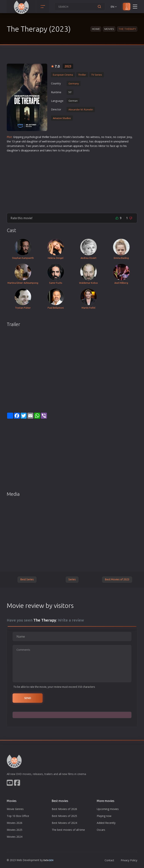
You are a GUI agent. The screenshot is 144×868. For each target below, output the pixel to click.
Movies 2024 (15, 837)
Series (72, 579)
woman (68, 146)
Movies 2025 (15, 830)
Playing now (104, 816)
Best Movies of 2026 (64, 809)
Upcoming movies (108, 809)
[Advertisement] (72, 181)
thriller (46, 137)
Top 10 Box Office (18, 816)
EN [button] (114, 7)
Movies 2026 (15, 823)
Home (96, 29)
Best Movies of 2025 (64, 816)
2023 (68, 66)
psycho (29, 137)
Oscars (101, 830)
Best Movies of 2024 (64, 823)
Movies (109, 29)
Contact (109, 860)
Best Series (27, 579)
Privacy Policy (129, 860)
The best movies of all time (68, 830)
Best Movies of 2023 (117, 579)
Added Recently (106, 823)
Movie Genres (15, 809)
